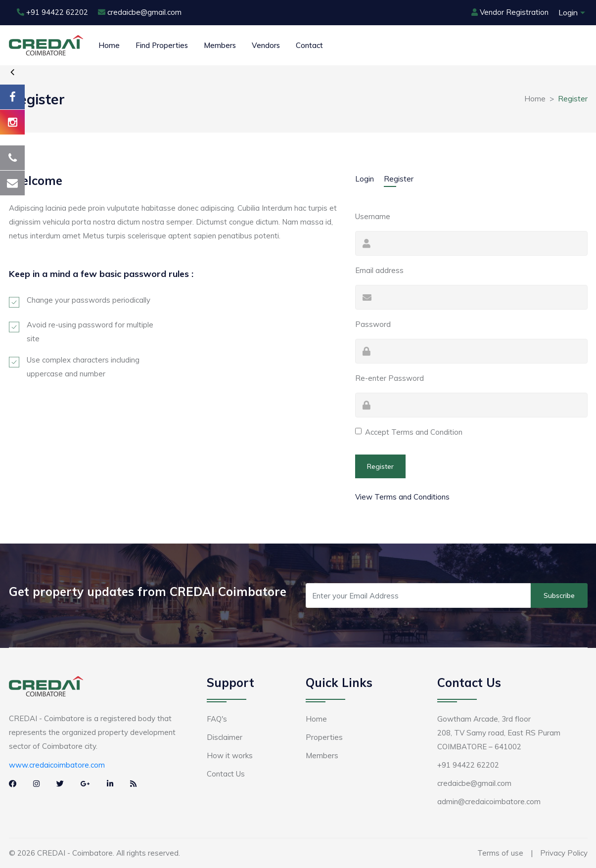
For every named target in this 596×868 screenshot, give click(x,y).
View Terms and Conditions (402, 497)
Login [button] (568, 12)
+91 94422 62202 (52, 12)
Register (399, 179)
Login (365, 179)
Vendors (266, 45)
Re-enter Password (390, 378)
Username (373, 216)
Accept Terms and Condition (414, 432)
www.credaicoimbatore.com (57, 765)
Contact (309, 45)
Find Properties (162, 45)
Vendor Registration (510, 12)
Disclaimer (225, 737)
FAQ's (217, 719)
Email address (379, 270)
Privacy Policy (564, 853)
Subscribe (559, 595)
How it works (230, 755)
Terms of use (500, 853)
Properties (324, 737)
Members (220, 45)
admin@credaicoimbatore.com (489, 801)
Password (373, 324)
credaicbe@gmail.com (140, 12)
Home (109, 45)
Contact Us (226, 774)
